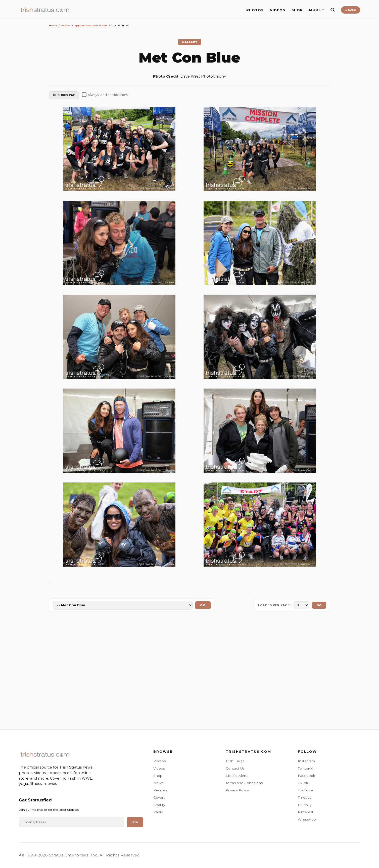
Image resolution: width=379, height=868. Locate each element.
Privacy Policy (237, 790)
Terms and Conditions (244, 783)
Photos (159, 761)
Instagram (306, 761)
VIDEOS (278, 10)
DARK (350, 10)
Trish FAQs (235, 761)
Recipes (160, 790)
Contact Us (235, 768)
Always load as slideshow (105, 95)
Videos (159, 768)
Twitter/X (305, 768)
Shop (158, 776)
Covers (159, 797)
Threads (305, 797)
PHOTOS (255, 10)
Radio (158, 812)
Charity (159, 805)
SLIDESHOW (64, 95)
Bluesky (305, 805)
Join (135, 822)
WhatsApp (307, 819)
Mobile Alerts (237, 776)
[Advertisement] (190, 672)
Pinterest (306, 812)
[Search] (333, 10)
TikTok (303, 783)
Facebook (306, 776)
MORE (317, 10)
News (158, 783)
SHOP (297, 10)
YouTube (305, 790)
